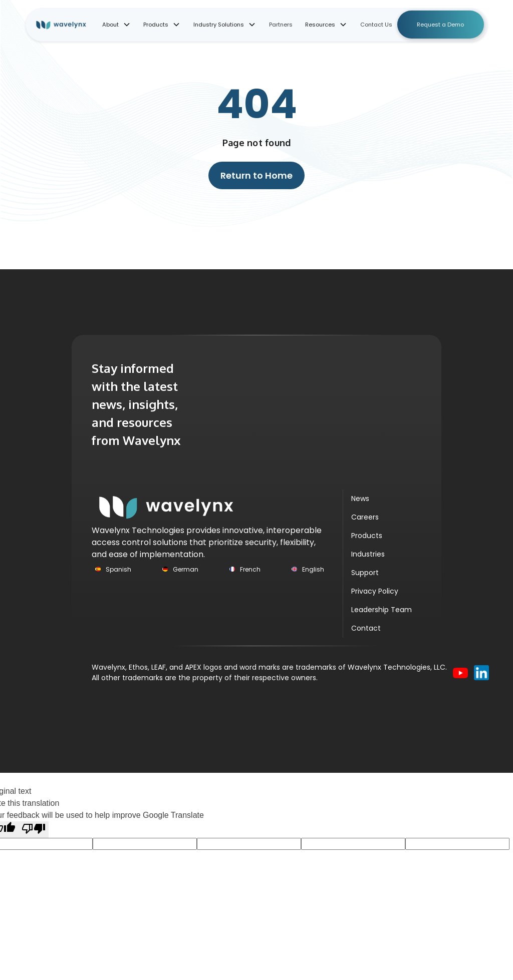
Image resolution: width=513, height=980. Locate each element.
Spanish (118, 569)
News (360, 499)
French (250, 569)
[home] (68, 25)
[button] (116, 25)
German (186, 569)
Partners (281, 25)
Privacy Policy (375, 591)
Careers (365, 517)
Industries (368, 554)
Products (367, 536)
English (313, 569)
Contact (366, 628)
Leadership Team (381, 610)
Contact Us (376, 25)
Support (365, 573)
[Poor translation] (34, 830)
